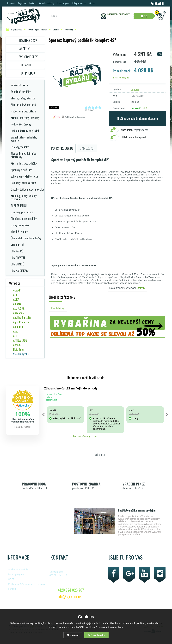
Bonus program (63, 3)
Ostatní (141, 288)
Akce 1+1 (25, 49)
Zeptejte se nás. (135, 130)
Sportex (135, 90)
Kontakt (32, 3)
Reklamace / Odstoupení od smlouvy (27, 584)
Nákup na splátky (79, 3)
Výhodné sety (28, 57)
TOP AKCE (25, 65)
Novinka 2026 (28, 41)
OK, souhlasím (96, 635)
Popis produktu (62, 148)
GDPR (11, 579)
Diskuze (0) (87, 148)
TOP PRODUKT (28, 73)
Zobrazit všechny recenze (86, 436)
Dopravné (11, 3)
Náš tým (92, 3)
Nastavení (73, 635)
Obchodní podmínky (46, 3)
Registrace (22, 3)
